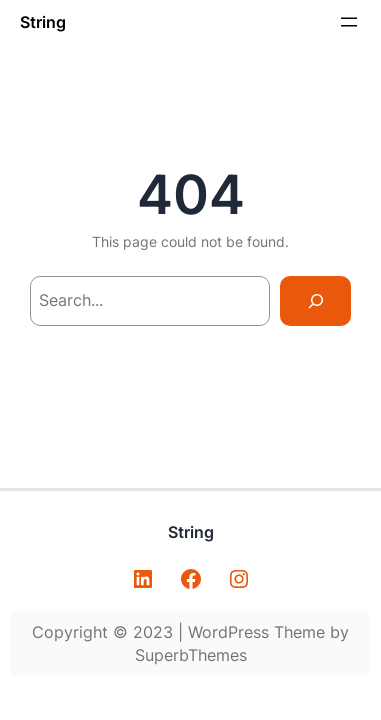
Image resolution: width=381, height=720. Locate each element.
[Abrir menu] (349, 22)
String (43, 22)
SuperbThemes (191, 655)
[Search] (315, 300)
